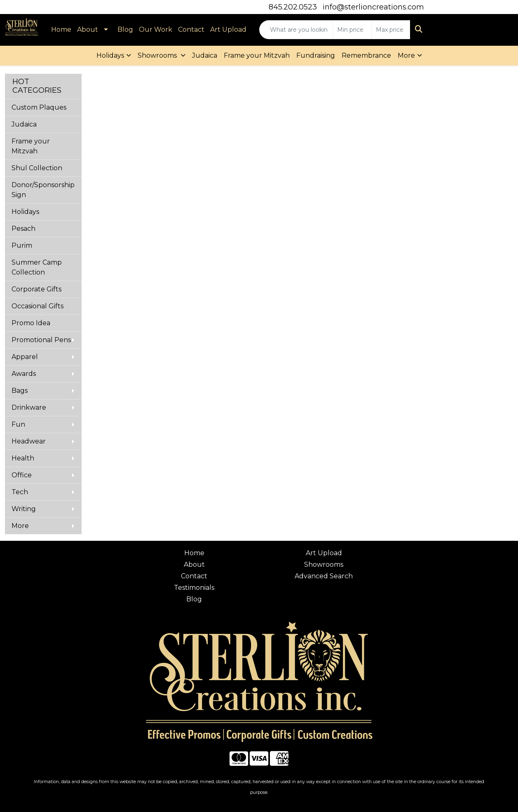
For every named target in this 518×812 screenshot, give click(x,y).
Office (22, 475)
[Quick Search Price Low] (352, 30)
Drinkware (29, 407)
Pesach (23, 229)
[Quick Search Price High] (391, 30)
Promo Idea (31, 323)
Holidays (110, 55)
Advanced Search (324, 576)
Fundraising (316, 55)
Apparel (25, 357)
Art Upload (228, 29)
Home (61, 29)
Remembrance (366, 55)
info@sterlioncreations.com (373, 7)
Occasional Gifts (38, 306)
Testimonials (194, 588)
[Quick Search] (296, 30)
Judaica (205, 55)
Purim (22, 245)
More (406, 55)
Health (23, 458)
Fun (18, 424)
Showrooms (158, 55)
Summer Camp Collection (37, 267)
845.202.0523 (293, 7)
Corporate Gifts (36, 289)
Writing (24, 509)
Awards (24, 374)
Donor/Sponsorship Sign (43, 190)
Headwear (29, 441)
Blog (125, 29)
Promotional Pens (41, 340)
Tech (20, 492)
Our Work (156, 29)
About (88, 29)
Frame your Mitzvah (257, 55)
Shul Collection (37, 168)
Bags (20, 391)
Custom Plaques (39, 107)
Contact (191, 29)
